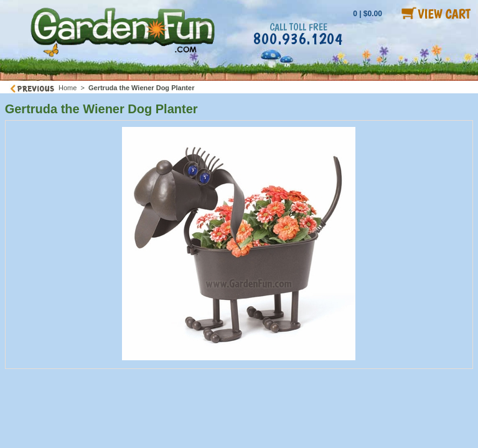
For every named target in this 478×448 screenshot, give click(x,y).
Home (68, 88)
